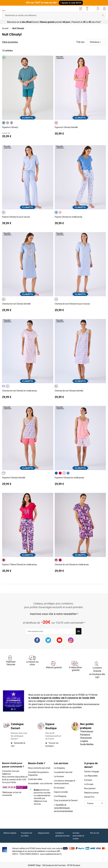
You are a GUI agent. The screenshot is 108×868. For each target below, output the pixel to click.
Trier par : (81, 42)
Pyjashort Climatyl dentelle (14, 478)
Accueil (5, 28)
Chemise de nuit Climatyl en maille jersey (19, 391)
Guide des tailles (35, 779)
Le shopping (59, 768)
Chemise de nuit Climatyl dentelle (16, 304)
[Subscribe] (79, 631)
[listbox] (8, 123)
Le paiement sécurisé (63, 772)
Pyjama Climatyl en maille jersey (68, 217)
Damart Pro (89, 797)
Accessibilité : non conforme (40, 783)
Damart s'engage (92, 771)
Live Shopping (60, 796)
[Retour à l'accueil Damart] (10, 9)
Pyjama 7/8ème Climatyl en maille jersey (19, 564)
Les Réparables (91, 776)
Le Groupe (89, 784)
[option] (4, 123)
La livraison (59, 776)
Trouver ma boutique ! (52, 744)
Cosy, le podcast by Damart (66, 800)
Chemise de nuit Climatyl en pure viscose (72, 304)
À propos (88, 780)
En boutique (59, 788)
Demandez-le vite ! (18, 744)
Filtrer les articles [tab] (10, 42)
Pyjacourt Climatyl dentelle (66, 127)
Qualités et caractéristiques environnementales (63, 808)
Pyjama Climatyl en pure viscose (16, 217)
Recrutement (90, 788)
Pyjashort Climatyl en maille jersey (69, 478)
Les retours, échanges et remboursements (65, 782)
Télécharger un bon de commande (12, 794)
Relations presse (91, 793)
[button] (95, 803)
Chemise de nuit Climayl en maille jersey (72, 564)
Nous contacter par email (39, 768)
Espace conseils (61, 792)
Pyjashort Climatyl (10, 127)
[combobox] (54, 15)
